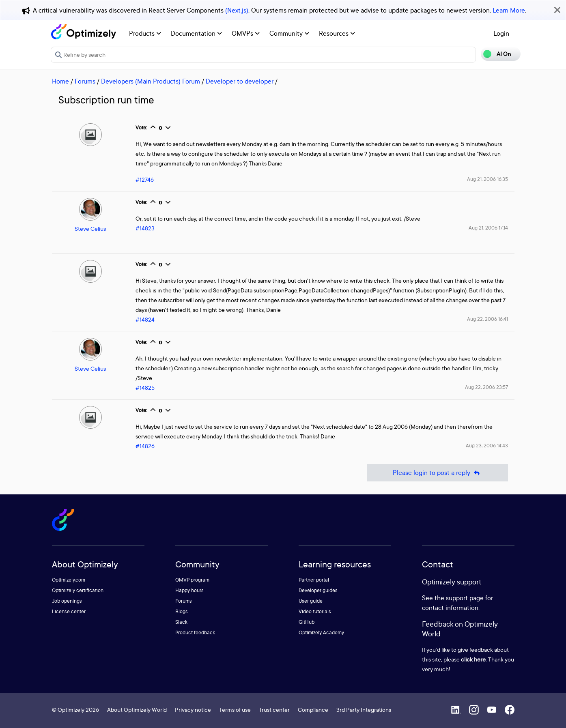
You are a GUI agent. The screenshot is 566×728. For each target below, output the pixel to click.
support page (465, 598)
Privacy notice (193, 710)
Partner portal (314, 580)
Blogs (182, 611)
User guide (311, 601)
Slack (181, 622)
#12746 (145, 179)
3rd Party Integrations (364, 710)
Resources (337, 33)
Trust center (274, 710)
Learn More (509, 10)
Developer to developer (240, 81)
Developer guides (318, 590)
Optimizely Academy (321, 632)
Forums (85, 81)
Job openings (67, 601)
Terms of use (235, 710)
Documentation (196, 33)
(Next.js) (237, 10)
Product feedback (195, 632)
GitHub (307, 622)
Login (501, 33)
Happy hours (189, 590)
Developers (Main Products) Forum (151, 81)
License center (69, 611)
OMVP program (192, 580)
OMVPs (246, 33)
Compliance (313, 710)
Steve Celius (90, 229)
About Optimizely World (137, 710)
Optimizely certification (78, 590)
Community (289, 33)
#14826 (145, 446)
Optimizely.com (69, 580)
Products (145, 33)
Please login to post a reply (437, 473)
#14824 (145, 319)
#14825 (145, 388)
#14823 (145, 228)
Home (60, 81)
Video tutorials (315, 611)
